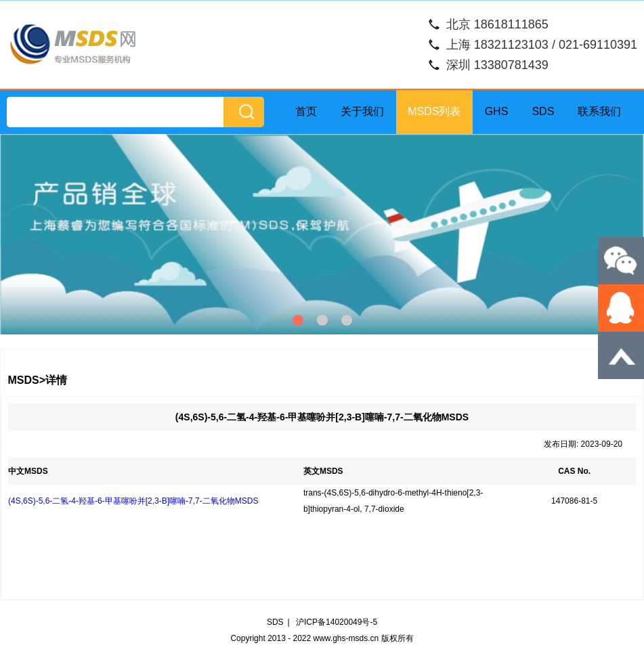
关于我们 (362, 111)
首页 (306, 111)
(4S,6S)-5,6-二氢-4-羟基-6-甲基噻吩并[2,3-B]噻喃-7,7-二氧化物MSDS (133, 501)
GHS (497, 111)
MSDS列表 (434, 111)
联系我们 (599, 111)
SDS (543, 111)
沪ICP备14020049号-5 (337, 622)
